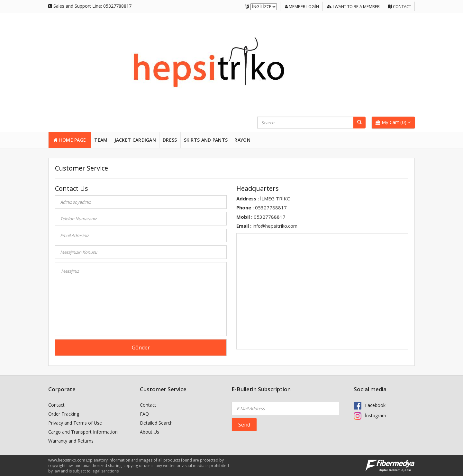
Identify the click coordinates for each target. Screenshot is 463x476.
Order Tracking (64, 414)
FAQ (144, 414)
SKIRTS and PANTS (206, 140)
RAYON (242, 140)
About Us (150, 432)
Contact (399, 6)
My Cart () (393, 122)
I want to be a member (353, 6)
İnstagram (370, 415)
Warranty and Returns (71, 441)
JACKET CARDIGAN (135, 140)
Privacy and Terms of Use (75, 423)
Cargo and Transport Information (83, 432)
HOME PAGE (70, 140)
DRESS (170, 140)
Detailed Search (156, 423)
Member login (302, 6)
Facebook (370, 405)
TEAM (101, 140)
